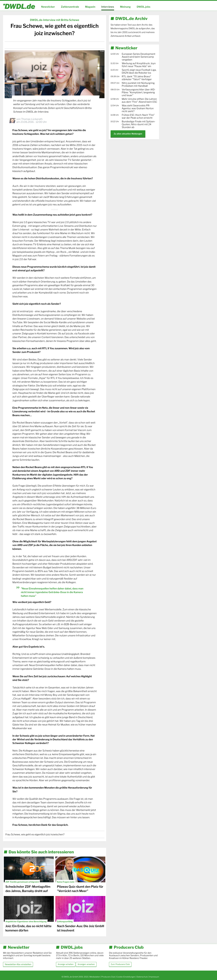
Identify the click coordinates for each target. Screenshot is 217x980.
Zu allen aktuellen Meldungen (128, 134)
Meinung (125, 7)
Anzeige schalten (66, 964)
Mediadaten (95, 977)
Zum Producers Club (120, 964)
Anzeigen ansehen (86, 964)
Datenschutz (142, 977)
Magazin (90, 7)
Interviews (108, 7)
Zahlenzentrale (70, 7)
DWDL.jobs (144, 7)
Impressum (154, 977)
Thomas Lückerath (32, 119)
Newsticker (48, 7)
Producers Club (108, 977)
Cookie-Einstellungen (126, 977)
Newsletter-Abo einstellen (18, 964)
